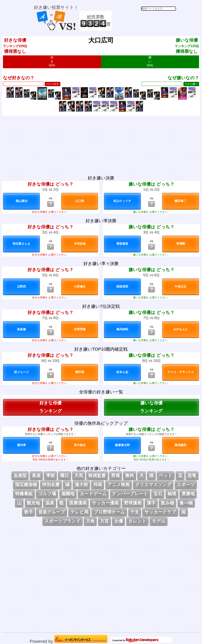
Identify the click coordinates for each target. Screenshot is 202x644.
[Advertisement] (144, 21)
